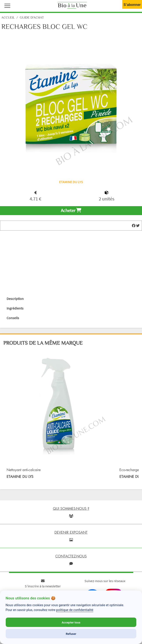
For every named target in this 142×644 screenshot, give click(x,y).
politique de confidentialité (75, 610)
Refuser (71, 634)
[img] (134, 226)
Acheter (71, 211)
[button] (6, 5)
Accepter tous (71, 622)
